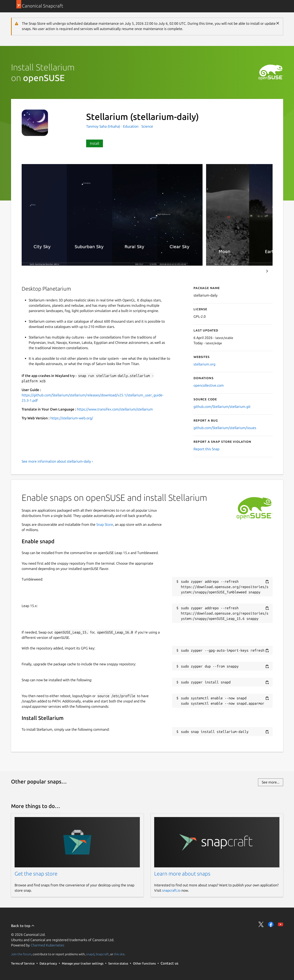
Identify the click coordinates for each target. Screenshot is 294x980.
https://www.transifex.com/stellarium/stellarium (115, 409)
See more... (271, 782)
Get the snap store (36, 874)
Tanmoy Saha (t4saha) (104, 126)
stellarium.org (204, 364)
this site (119, 954)
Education (131, 126)
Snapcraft (102, 954)
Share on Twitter (261, 924)
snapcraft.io (171, 890)
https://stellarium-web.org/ (72, 418)
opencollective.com (209, 385)
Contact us (169, 963)
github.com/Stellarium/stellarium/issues (225, 428)
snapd (90, 954)
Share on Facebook (271, 924)
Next (267, 271)
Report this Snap (206, 449)
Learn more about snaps (182, 874)
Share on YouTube (281, 924)
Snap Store (105, 524)
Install (95, 143)
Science (147, 126)
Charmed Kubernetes (47, 945)
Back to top (23, 926)
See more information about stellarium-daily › (57, 461)
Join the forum (21, 954)
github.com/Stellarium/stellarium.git (222, 407)
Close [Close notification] (278, 23)
